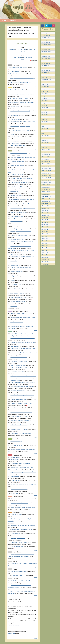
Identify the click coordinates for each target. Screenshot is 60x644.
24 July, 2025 (45, 96)
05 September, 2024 (46, 203)
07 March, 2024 (45, 264)
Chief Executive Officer (16, 515)
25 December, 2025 (46, 45)
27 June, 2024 (45, 227)
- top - (35, 86)
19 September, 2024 (46, 199)
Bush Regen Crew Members (17, 161)
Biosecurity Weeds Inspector (17, 174)
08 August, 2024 (45, 213)
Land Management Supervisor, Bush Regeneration (22, 199)
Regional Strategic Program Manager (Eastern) (22, 387)
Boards (15, 57)
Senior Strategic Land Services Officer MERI (21, 267)
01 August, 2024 (45, 215)
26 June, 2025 (45, 105)
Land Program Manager (16, 441)
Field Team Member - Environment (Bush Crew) (22, 412)
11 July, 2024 (45, 222)
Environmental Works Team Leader (19, 357)
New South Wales (18, 151)
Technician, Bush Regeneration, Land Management (22, 204)
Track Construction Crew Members (19, 153)
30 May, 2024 (45, 236)
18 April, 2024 (45, 250)
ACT (25, 49)
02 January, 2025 (46, 164)
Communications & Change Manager (19, 67)
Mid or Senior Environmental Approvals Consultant (23, 525)
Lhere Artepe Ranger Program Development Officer (23, 507)
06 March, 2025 (45, 143)
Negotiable (12, 49)
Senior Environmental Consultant (18, 187)
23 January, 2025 (46, 157)
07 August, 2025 (45, 91)
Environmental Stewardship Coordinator (20, 421)
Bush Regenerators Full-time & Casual (19, 98)
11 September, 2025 (46, 80)
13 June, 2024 (45, 231)
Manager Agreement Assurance (18, 302)
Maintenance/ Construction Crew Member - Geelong (23, 338)
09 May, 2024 (45, 243)
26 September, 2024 (46, 196)
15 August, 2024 (45, 210)
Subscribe (13, 20)
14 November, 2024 (46, 180)
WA (24, 51)
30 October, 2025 (46, 63)
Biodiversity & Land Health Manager (19, 399)
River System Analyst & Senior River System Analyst (22, 78)
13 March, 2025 (45, 140)
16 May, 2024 (45, 241)
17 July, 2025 (45, 98)
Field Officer (13, 255)
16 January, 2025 (46, 159)
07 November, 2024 (46, 182)
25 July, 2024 (45, 217)
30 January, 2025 (46, 154)
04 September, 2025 (46, 82)
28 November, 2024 (46, 175)
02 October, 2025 (46, 73)
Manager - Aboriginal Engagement (18, 313)
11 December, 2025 (46, 49)
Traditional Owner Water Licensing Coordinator (21, 403)
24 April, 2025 (45, 126)
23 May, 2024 (45, 238)
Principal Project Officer (16, 289)
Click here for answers (14, 625)
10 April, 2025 (45, 131)
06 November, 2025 (46, 61)
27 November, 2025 (46, 54)
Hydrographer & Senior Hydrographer (20, 542)
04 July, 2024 (45, 224)
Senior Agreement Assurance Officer (19, 297)
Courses (30, 57)
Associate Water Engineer (16, 322)
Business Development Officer (18, 372)
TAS (31, 49)
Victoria (15, 332)
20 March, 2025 (45, 138)
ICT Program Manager (15, 72)
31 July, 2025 (45, 94)
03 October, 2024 (46, 194)
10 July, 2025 (45, 101)
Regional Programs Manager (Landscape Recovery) (23, 122)
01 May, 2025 (45, 124)
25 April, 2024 (45, 248)
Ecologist (13, 276)
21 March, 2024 (45, 260)
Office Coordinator (15, 480)
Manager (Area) (14, 265)
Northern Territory (18, 497)
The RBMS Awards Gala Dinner (18, 571)
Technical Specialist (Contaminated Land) (20, 111)
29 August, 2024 (45, 206)
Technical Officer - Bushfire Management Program (22, 257)
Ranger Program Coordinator (18, 538)
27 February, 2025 (46, 145)
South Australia (17, 455)
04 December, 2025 (46, 52)
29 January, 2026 (46, 33)
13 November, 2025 (46, 59)
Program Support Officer (16, 272)
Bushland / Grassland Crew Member (19, 425)
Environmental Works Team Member (19, 361)
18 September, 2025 (46, 77)
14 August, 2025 (45, 89)
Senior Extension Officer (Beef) (18, 145)
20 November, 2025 (46, 56)
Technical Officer (14, 115)
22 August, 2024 (45, 208)
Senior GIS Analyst (15, 346)
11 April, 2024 (45, 253)
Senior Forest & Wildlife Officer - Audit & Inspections (23, 382)
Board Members (17, 552)
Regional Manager (15, 107)
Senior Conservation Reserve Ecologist (20, 368)
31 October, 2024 (46, 185)
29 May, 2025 (45, 115)
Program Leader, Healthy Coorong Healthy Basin (22, 464)
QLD (17, 49)
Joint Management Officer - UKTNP (19, 503)
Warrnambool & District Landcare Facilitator (21, 434)
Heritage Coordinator (16, 534)
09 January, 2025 (46, 161)
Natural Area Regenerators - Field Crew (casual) (22, 178)
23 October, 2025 (46, 66)
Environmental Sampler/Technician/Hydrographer (21, 103)
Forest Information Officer (16, 221)
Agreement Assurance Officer (17, 293)
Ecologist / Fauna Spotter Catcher (18, 90)
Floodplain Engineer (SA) (16, 457)
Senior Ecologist (14, 191)
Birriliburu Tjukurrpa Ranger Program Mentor (22, 529)
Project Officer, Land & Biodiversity (19, 489)
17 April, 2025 (45, 129)
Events (25, 57)
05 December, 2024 (46, 173)
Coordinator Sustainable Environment (19, 416)
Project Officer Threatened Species (19, 235)
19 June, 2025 (45, 108)
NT (21, 51)
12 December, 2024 (46, 171)
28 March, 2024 (45, 257)
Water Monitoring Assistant (17, 217)
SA (34, 49)
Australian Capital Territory (20, 311)
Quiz (23, 59)
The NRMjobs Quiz (14, 600)
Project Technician (15, 143)
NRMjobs (5, 20)
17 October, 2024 (46, 189)
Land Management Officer (17, 547)
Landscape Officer (15, 459)
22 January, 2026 (46, 35)
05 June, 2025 (45, 112)
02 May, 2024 (45, 246)
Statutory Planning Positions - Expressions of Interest (23, 342)
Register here (12, 634)
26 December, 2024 (46, 166)
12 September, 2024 (46, 201)
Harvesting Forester (15, 380)
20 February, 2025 (46, 147)
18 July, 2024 (45, 220)
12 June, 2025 (45, 110)
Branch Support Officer (16, 285)
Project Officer (14, 261)
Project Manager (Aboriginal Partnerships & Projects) (23, 349)
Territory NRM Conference (17, 575)
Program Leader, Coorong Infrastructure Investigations (23, 472)
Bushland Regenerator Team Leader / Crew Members (23, 376)
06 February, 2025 (46, 152)
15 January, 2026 (46, 38)
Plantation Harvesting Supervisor (18, 212)
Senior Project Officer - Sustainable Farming (21, 231)
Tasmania (15, 439)
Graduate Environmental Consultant (18, 74)
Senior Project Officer (15, 137)
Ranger (12, 135)
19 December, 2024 (46, 168)
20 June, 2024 (45, 229)
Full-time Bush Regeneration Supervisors (20, 126)
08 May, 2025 (45, 122)
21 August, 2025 (45, 87)
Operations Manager (16, 499)
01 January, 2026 (46, 42)
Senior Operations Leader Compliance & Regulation (23, 250)
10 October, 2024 (46, 192)
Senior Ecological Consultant (17, 166)
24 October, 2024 (46, 187)
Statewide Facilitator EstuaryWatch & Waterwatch (22, 395)
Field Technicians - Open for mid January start (21, 82)
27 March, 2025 (45, 136)
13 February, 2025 (46, 150)
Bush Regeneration (15, 120)
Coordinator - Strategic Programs (18, 391)
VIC (28, 49)
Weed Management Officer (17, 445)
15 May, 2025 (45, 119)
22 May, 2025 (45, 117)
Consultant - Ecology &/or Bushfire (19, 429)
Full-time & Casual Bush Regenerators (20, 130)
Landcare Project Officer (16, 195)
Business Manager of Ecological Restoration (20, 94)
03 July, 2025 (45, 103)
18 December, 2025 (46, 47)
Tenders (20, 57)
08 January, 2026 (46, 40)
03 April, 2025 (45, 133)
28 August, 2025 (45, 84)
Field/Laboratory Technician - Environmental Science (23, 485)
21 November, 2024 (46, 178)
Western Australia (18, 513)
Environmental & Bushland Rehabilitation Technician (23, 353)
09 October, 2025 (46, 70)
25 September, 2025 (46, 75)
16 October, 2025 (46, 68)
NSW (21, 49)
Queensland (16, 88)
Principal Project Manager (17, 229)
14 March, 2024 (45, 262)
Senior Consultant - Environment (18, 365)
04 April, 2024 (45, 255)
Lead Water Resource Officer (17, 240)
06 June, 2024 (45, 234)
